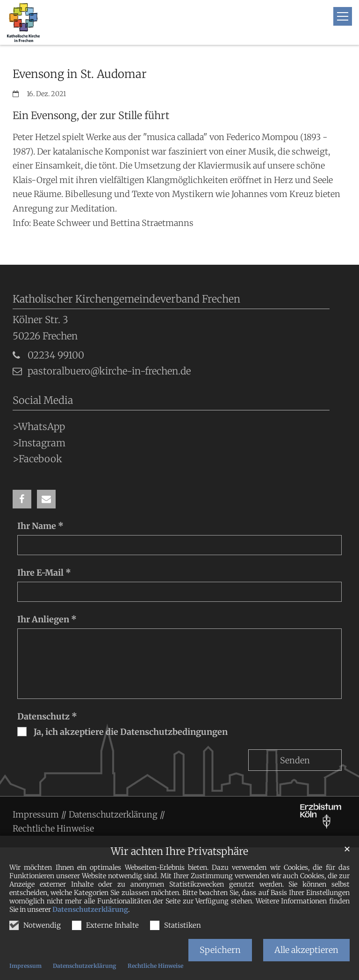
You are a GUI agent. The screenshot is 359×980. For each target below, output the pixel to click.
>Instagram (39, 443)
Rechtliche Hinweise (155, 966)
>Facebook (37, 459)
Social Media (43, 400)
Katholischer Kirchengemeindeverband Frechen (126, 299)
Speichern (220, 950)
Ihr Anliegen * (47, 619)
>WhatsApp (39, 427)
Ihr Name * (40, 526)
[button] (22, 499)
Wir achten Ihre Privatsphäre (179, 851)
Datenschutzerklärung (90, 909)
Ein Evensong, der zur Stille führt (91, 116)
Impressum (25, 966)
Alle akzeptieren (306, 950)
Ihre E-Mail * (44, 573)
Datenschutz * (47, 716)
